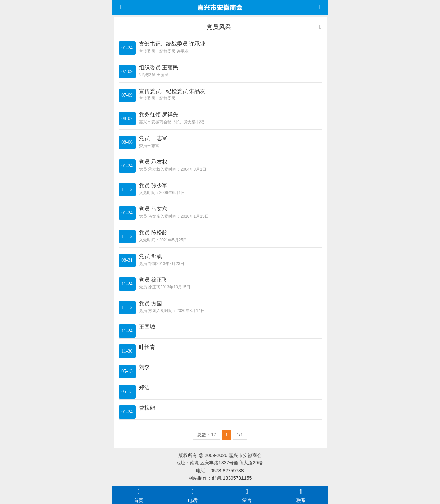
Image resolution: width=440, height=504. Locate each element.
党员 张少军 (153, 185)
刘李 (144, 367)
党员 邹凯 (150, 256)
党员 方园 (150, 303)
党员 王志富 (153, 138)
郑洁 (144, 388)
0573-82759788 (227, 471)
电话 (193, 495)
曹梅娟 (147, 408)
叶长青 (147, 347)
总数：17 (207, 435)
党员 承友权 (153, 162)
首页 (139, 495)
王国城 (147, 327)
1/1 (240, 435)
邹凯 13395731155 (232, 478)
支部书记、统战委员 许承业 (172, 44)
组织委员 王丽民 (159, 67)
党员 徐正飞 (153, 280)
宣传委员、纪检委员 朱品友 (172, 91)
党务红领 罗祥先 (159, 114)
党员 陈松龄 (153, 232)
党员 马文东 (153, 209)
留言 (247, 495)
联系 (301, 495)
